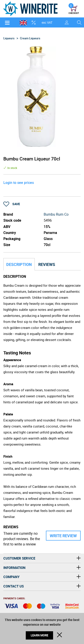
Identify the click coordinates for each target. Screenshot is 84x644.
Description (19, 264)
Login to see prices (19, 183)
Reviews (47, 264)
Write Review (63, 536)
